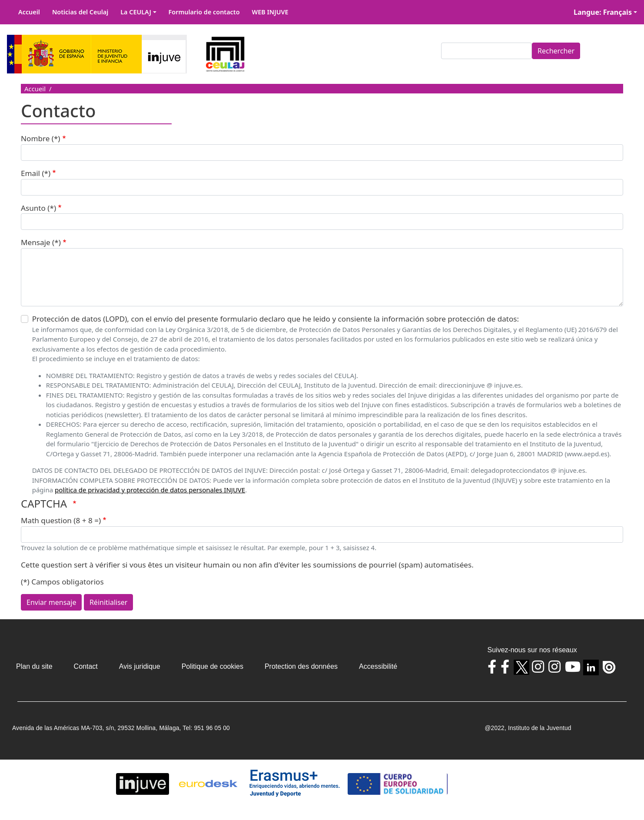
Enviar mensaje (51, 602)
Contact (86, 666)
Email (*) (36, 173)
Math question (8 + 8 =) (61, 520)
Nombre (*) (40, 138)
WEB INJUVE (270, 12)
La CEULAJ (136, 12)
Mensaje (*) (41, 242)
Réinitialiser (109, 602)
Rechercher (556, 51)
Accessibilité (378, 666)
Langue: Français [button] (603, 12)
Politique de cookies (212, 666)
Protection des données (301, 666)
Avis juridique (140, 666)
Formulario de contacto (204, 12)
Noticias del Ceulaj (80, 12)
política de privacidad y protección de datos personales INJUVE (150, 490)
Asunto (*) (38, 208)
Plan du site (34, 666)
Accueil (29, 12)
